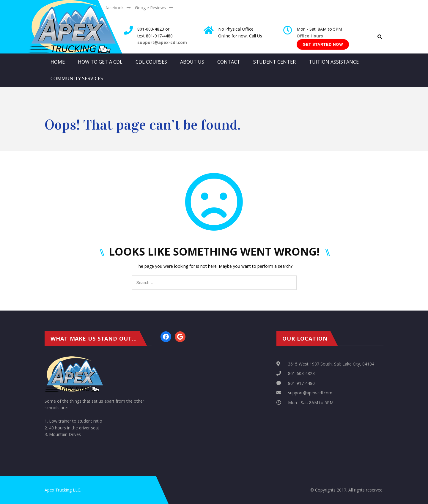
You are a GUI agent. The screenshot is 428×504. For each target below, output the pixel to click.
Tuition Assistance (334, 62)
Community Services (77, 78)
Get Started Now (323, 44)
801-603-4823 (301, 373)
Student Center (274, 62)
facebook (115, 8)
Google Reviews (150, 8)
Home (58, 62)
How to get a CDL (100, 62)
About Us (192, 62)
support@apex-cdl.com (310, 393)
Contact (229, 62)
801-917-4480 (301, 383)
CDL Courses (151, 62)
